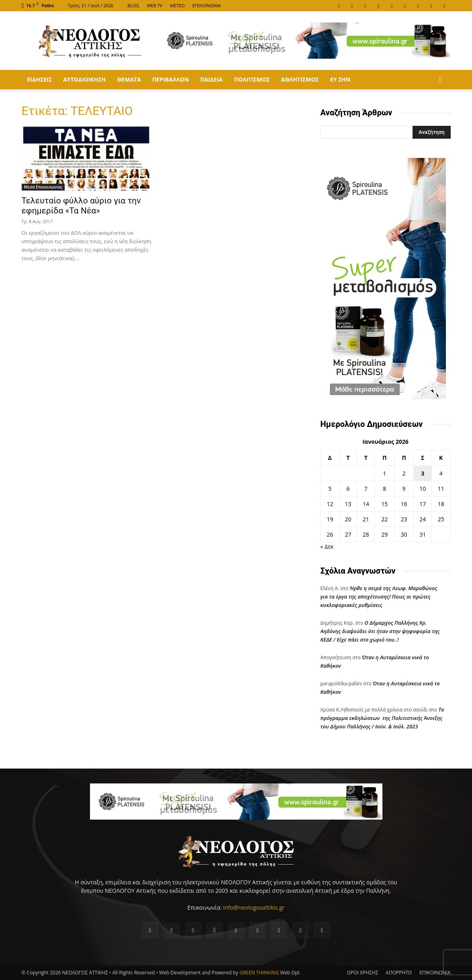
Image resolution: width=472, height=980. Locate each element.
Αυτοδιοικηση (84, 79)
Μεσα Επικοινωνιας (43, 187)
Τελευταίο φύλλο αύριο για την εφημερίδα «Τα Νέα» (81, 206)
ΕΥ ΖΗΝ (340, 79)
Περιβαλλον (171, 79)
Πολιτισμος (252, 79)
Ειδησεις (40, 79)
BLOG (133, 5)
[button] (441, 80)
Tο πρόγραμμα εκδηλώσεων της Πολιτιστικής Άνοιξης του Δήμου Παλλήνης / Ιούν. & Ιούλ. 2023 (382, 718)
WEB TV (154, 5)
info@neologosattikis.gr (254, 907)
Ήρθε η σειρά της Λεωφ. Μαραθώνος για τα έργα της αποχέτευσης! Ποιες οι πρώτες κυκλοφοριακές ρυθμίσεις (379, 597)
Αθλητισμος (300, 79)
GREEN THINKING (259, 973)
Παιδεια (211, 79)
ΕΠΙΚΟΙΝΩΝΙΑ (207, 5)
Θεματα (129, 79)
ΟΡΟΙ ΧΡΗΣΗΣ (362, 973)
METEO (177, 5)
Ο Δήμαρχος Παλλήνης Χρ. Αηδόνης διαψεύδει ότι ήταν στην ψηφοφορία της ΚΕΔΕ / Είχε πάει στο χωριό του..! (380, 631)
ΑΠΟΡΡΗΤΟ (399, 973)
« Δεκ (327, 546)
